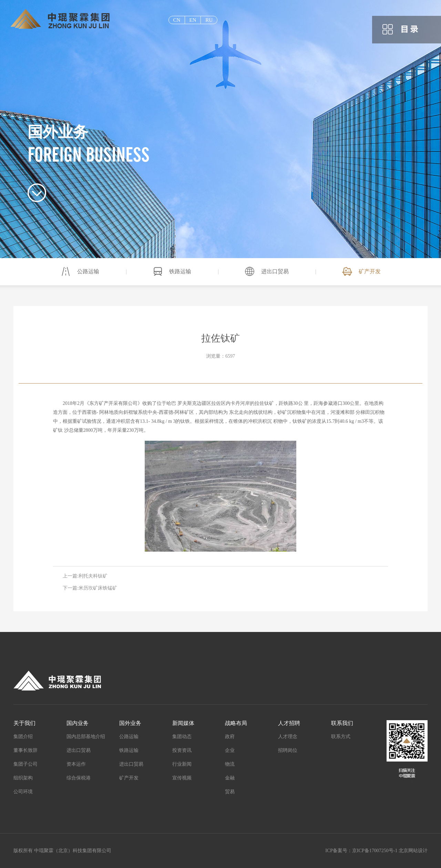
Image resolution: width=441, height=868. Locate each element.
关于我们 (24, 723)
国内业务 (78, 723)
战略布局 (236, 723)
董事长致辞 (25, 750)
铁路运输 (180, 271)
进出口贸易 (275, 271)
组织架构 (23, 778)
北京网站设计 (413, 851)
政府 (230, 737)
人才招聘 (289, 723)
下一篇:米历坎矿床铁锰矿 (90, 588)
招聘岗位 (288, 750)
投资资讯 (182, 750)
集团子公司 (25, 764)
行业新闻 (182, 764)
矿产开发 (370, 271)
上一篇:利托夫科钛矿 (85, 576)
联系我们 (342, 723)
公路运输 (88, 271)
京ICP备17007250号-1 (375, 851)
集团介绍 (23, 737)
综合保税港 (79, 778)
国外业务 (130, 723)
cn (177, 20)
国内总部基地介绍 (86, 737)
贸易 (230, 792)
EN (193, 20)
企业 (230, 750)
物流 (230, 764)
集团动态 (182, 737)
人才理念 (288, 737)
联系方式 (341, 737)
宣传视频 (182, 778)
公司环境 (23, 792)
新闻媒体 (183, 723)
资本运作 (76, 764)
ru (209, 20)
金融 (230, 778)
